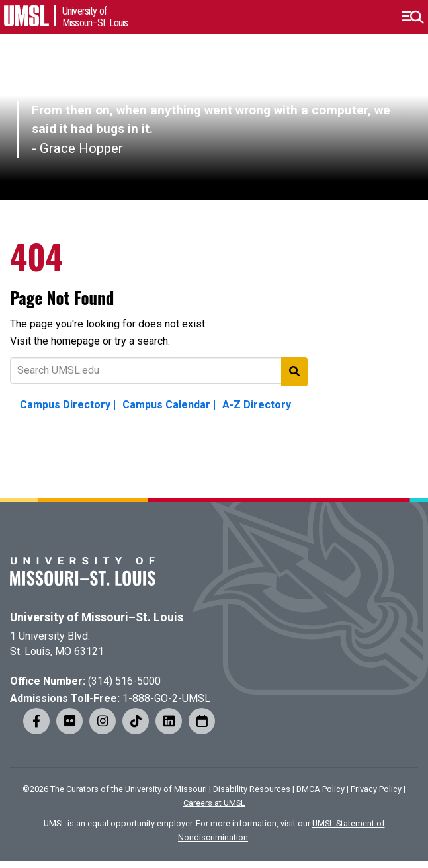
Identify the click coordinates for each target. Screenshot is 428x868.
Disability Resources (252, 789)
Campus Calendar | (169, 405)
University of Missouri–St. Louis (97, 617)
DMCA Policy (321, 789)
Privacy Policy (376, 789)
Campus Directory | (68, 405)
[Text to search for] (159, 370)
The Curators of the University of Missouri (129, 789)
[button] (412, 17)
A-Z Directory (257, 405)
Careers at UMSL (214, 803)
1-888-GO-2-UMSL (166, 698)
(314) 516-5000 (124, 681)
